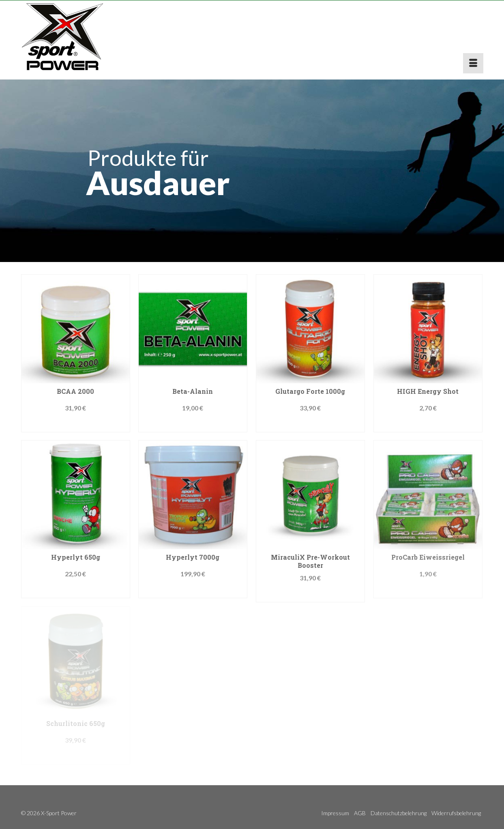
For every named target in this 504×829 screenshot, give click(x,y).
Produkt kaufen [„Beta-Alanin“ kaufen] (193, 424)
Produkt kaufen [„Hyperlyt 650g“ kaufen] (76, 590)
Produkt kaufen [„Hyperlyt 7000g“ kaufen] (193, 590)
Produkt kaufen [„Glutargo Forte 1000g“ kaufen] (310, 424)
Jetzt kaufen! (76, 424)
